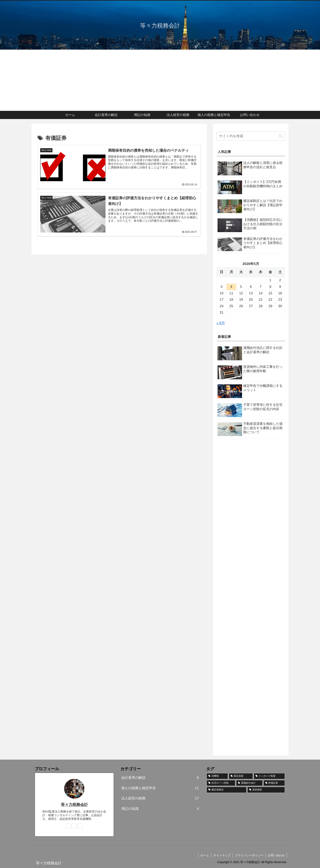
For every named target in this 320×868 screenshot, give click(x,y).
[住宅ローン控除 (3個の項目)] (221, 783)
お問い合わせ (276, 855)
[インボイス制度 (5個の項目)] (269, 776)
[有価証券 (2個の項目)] (274, 783)
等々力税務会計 (74, 805)
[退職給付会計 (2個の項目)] (249, 783)
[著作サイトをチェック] (68, 826)
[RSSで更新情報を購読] (80, 826)
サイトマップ (222, 855)
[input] (251, 136)
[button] (281, 136)
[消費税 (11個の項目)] (217, 776)
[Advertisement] (160, 80)
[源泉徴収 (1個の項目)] (266, 790)
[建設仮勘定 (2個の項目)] (227, 790)
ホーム (205, 855)
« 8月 (221, 323)
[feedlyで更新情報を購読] (74, 826)
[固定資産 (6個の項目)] (241, 776)
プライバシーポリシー (249, 855)
